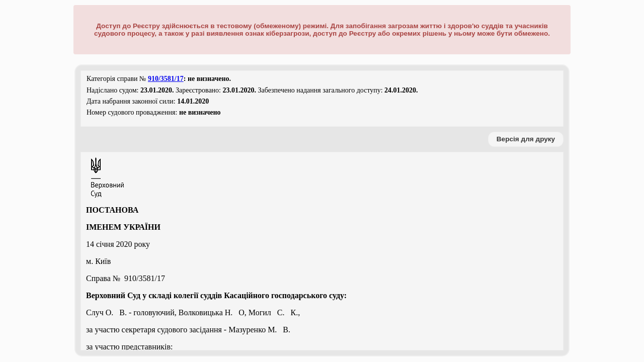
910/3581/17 (166, 79)
